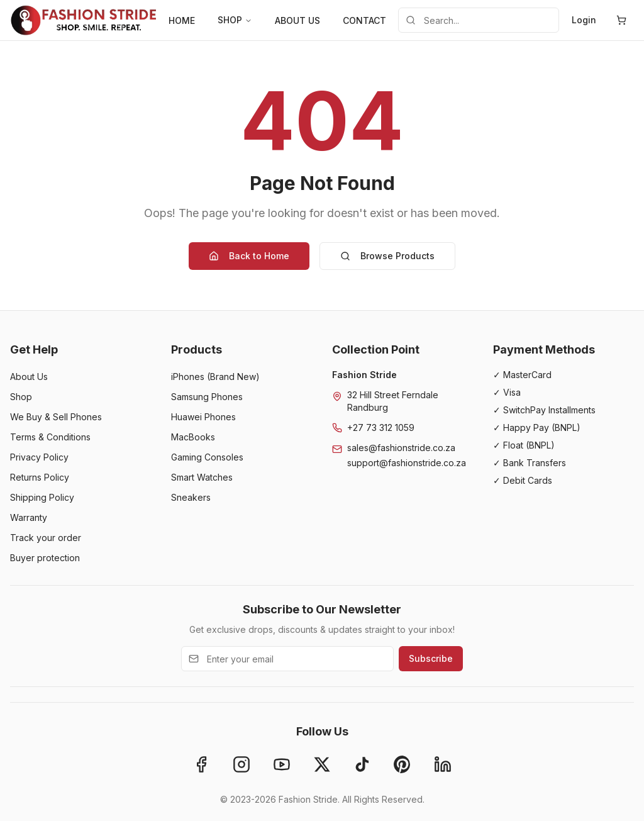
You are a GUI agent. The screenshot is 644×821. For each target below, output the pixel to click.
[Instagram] (241, 764)
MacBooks (193, 437)
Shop (21, 397)
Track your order (46, 538)
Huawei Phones (203, 417)
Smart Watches (202, 477)
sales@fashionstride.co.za (401, 448)
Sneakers (191, 497)
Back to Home (249, 256)
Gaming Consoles (207, 457)
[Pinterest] (402, 764)
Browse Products (387, 256)
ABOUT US (297, 20)
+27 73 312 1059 (381, 427)
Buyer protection (45, 558)
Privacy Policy (39, 457)
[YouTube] (282, 764)
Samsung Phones (207, 397)
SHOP (235, 20)
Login (584, 20)
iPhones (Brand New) (215, 377)
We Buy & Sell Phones (56, 417)
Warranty (29, 517)
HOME (182, 20)
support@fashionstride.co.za (407, 463)
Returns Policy (40, 477)
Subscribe (431, 658)
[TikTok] (362, 764)
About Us (29, 377)
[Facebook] (201, 764)
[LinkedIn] (443, 764)
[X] (322, 764)
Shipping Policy (42, 497)
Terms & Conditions (50, 437)
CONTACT (364, 20)
